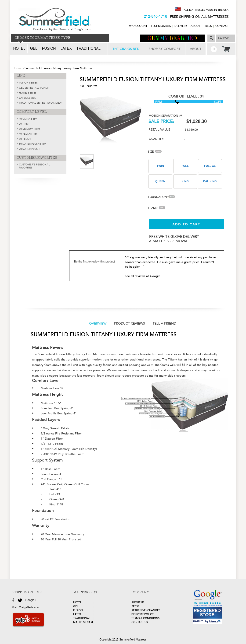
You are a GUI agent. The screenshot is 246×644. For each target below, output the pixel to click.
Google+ (31, 600)
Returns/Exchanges (146, 610)
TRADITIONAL (82, 618)
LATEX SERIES (27, 98)
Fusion (49, 48)
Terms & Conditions (145, 618)
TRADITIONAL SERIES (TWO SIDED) (40, 103)
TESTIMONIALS (161, 26)
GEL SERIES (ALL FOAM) (34, 88)
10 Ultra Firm (28, 119)
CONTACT (222, 26)
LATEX (77, 614)
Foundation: (161, 197)
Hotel (19, 48)
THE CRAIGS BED (126, 49)
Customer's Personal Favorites (34, 166)
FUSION (78, 610)
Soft (218, 102)
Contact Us (140, 622)
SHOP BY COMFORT (165, 49)
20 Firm (24, 124)
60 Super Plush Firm (33, 144)
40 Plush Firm (28, 134)
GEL (76, 606)
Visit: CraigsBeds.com (26, 607)
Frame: (157, 208)
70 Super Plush (29, 149)
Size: (155, 152)
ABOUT (195, 26)
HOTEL (77, 602)
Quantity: (156, 139)
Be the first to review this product (94, 262)
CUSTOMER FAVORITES (37, 158)
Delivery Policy (143, 614)
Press (208, 26)
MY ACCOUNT (138, 26)
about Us (138, 602)
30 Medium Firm (29, 129)
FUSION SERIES (28, 83)
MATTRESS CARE (83, 622)
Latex (66, 48)
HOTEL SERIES (28, 93)
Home (18, 68)
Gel (34, 48)
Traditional (89, 48)
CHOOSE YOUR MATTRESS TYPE (42, 38)
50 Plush (25, 139)
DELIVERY (181, 26)
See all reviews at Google (143, 276)
